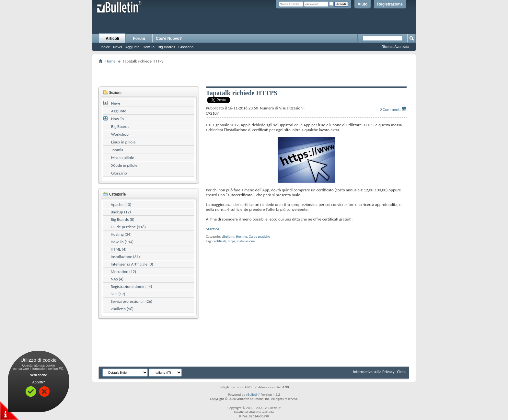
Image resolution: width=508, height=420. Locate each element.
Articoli (112, 39)
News (118, 47)
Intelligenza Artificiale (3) (132, 264)
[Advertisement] (254, 75)
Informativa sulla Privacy (374, 372)
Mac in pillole (123, 158)
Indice (105, 47)
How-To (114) (122, 242)
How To (148, 47)
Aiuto (363, 4)
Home (110, 61)
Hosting (241, 237)
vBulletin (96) (122, 309)
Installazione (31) (125, 257)
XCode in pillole (124, 165)
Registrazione (390, 4)
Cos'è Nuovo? (169, 39)
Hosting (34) (121, 234)
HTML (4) (119, 249)
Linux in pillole (123, 142)
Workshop (120, 134)
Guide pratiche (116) (128, 227)
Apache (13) (121, 204)
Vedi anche (39, 375)
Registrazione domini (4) (132, 286)
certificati (219, 241)
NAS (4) (117, 279)
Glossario (186, 47)
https (231, 241)
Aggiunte (132, 47)
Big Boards (167, 47)
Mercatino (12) (123, 272)
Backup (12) (121, 212)
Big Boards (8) (123, 219)
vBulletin (228, 237)
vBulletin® (253, 395)
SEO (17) (118, 294)
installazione (246, 241)
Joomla (117, 150)
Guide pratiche (260, 237)
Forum (139, 39)
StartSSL (213, 229)
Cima (401, 372)
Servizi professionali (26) (132, 301)
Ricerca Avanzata (395, 47)
